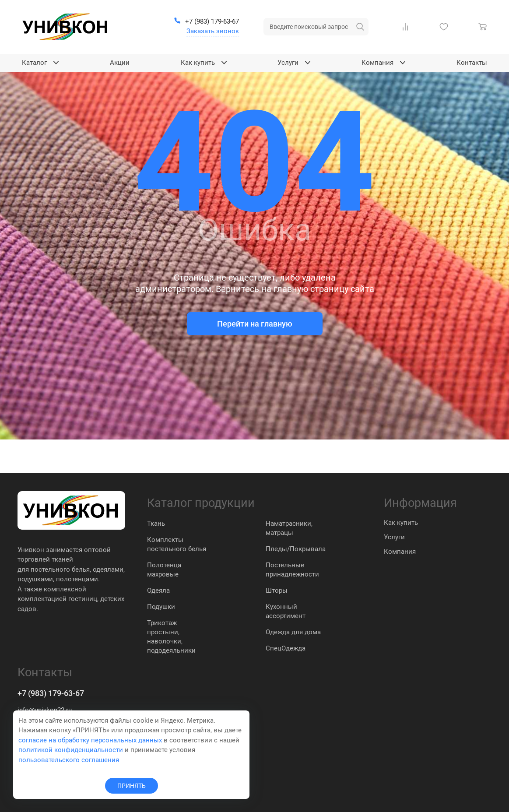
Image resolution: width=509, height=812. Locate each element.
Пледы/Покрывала (296, 549)
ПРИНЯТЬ (132, 786)
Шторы (277, 591)
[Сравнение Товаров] (407, 27)
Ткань (156, 524)
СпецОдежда (286, 648)
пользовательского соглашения (69, 760)
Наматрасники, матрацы (289, 528)
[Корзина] (484, 27)
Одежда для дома (293, 632)
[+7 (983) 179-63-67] (206, 22)
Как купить (401, 523)
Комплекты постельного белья (177, 544)
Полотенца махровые (164, 570)
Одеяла (158, 591)
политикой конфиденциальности (71, 750)
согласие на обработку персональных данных (90, 740)
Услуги (394, 537)
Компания (400, 552)
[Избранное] (446, 27)
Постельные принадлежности (292, 570)
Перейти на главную (255, 324)
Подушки (161, 607)
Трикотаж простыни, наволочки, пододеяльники (171, 637)
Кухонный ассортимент (286, 611)
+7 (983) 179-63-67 (51, 693)
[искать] (360, 27)
